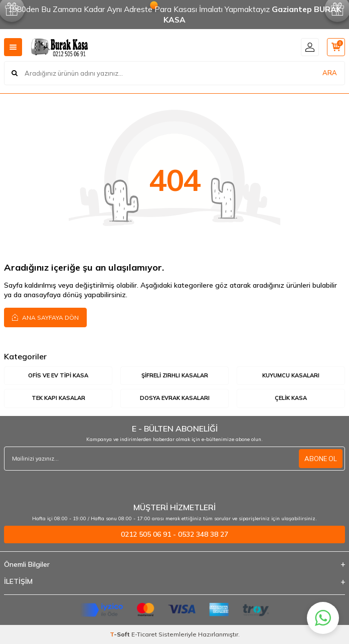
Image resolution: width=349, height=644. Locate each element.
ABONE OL (321, 459)
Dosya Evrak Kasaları (175, 398)
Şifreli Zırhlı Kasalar (175, 375)
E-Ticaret (144, 634)
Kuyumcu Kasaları (291, 375)
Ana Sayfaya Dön (45, 317)
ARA (330, 73)
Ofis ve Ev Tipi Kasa (58, 375)
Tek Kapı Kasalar (58, 398)
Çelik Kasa (291, 398)
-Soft (121, 634)
